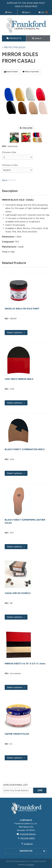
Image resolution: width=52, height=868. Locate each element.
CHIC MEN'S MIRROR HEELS (19, 379)
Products (14, 38)
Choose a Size (9, 152)
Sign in (5, 180)
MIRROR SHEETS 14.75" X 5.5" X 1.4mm (25, 664)
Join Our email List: (16, 785)
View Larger (26, 128)
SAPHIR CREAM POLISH (17, 734)
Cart (43, 12)
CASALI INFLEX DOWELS (18, 593)
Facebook (27, 844)
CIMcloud (30, 865)
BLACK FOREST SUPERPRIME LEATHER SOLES (25, 521)
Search (37, 38)
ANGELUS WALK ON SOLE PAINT (22, 309)
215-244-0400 (26, 838)
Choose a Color (10, 165)
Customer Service (26, 834)
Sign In (26, 12)
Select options (16, 332)
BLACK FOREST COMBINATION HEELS (25, 449)
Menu (9, 12)
